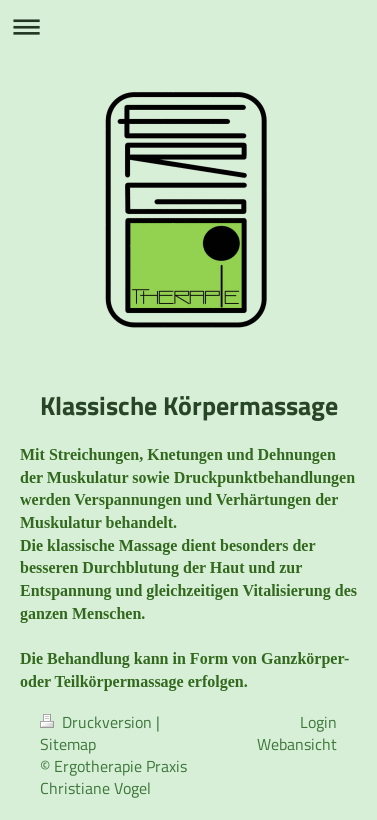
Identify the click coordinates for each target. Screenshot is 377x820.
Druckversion (98, 722)
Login (318, 722)
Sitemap (68, 744)
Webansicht (297, 744)
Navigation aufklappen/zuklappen (188, 26)
